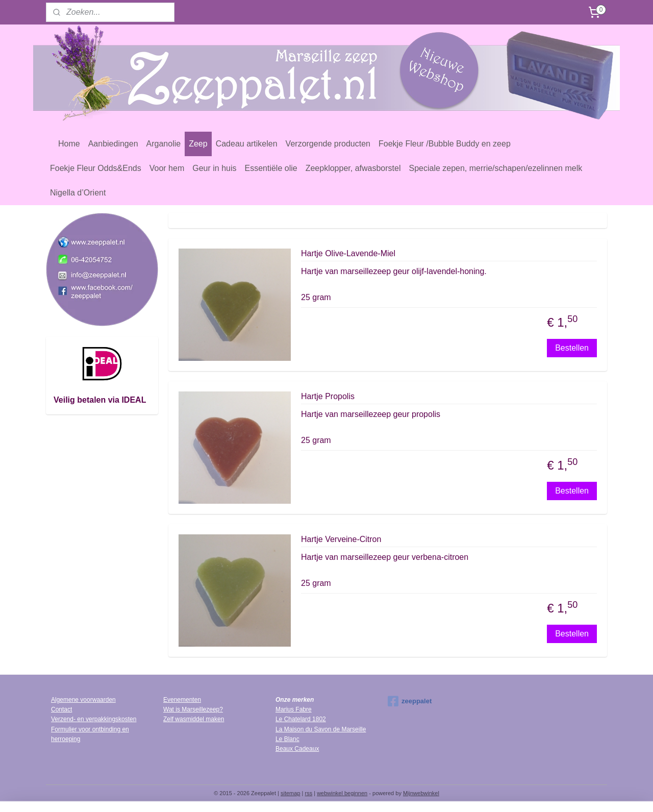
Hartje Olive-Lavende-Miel (348, 253)
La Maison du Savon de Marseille (321, 729)
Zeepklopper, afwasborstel (353, 168)
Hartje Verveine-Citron (341, 539)
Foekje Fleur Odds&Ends (96, 168)
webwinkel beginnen (342, 793)
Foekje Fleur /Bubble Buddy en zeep (445, 144)
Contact (61, 709)
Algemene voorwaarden (83, 700)
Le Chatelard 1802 (301, 719)
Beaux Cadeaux (297, 749)
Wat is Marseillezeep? (193, 709)
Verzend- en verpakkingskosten (94, 719)
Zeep (198, 144)
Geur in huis (214, 168)
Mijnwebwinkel (421, 793)
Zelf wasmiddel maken (194, 719)
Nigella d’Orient (78, 193)
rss (309, 793)
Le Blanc (287, 739)
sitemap (291, 793)
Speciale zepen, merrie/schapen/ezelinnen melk (495, 168)
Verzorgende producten (328, 144)
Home (69, 144)
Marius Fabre (294, 709)
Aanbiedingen (113, 144)
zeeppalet (410, 701)
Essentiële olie (271, 168)
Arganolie (164, 144)
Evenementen (182, 700)
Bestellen (572, 348)
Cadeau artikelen (247, 144)
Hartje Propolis (328, 396)
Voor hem (167, 168)
